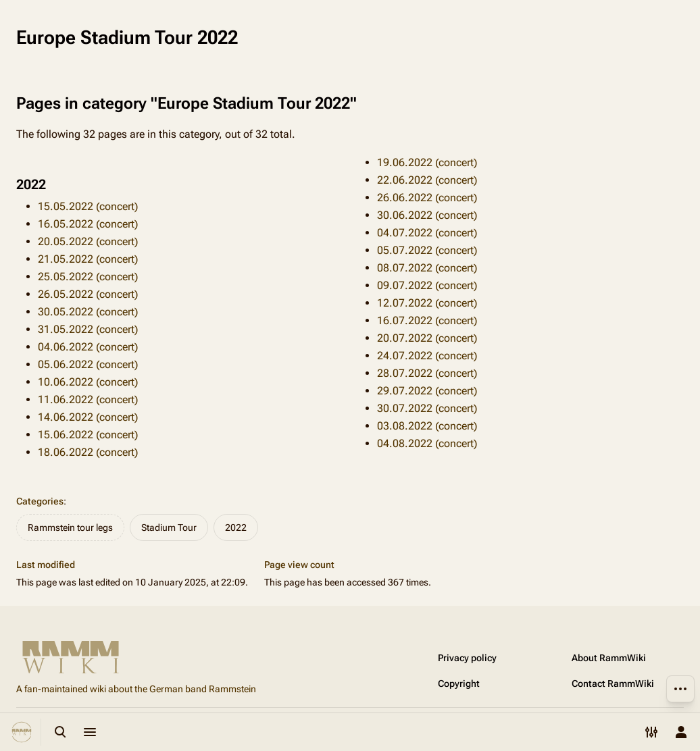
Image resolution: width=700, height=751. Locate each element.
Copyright (459, 683)
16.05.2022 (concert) (88, 224)
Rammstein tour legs (70, 527)
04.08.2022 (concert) (427, 443)
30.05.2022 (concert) (88, 312)
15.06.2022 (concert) (88, 435)
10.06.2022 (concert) (88, 382)
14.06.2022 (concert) (88, 417)
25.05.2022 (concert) (88, 277)
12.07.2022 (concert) (427, 303)
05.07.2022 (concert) (427, 250)
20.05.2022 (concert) (88, 241)
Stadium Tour (169, 527)
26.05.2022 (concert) (88, 294)
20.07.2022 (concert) (427, 338)
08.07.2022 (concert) (427, 268)
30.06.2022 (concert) (427, 215)
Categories (40, 501)
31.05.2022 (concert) (88, 329)
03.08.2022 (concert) (427, 426)
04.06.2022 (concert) (88, 347)
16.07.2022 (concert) (427, 320)
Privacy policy (467, 658)
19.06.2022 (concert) (427, 162)
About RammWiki (609, 658)
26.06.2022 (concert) (427, 198)
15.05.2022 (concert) (88, 206)
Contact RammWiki (613, 683)
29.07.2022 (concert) (427, 391)
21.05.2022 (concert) (88, 259)
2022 (236, 527)
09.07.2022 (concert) (427, 285)
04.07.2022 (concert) (427, 233)
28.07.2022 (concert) (427, 373)
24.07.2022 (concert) (427, 356)
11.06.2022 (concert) (88, 399)
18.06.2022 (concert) (88, 452)
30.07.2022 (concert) (427, 408)
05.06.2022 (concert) (88, 364)
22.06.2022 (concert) (427, 180)
